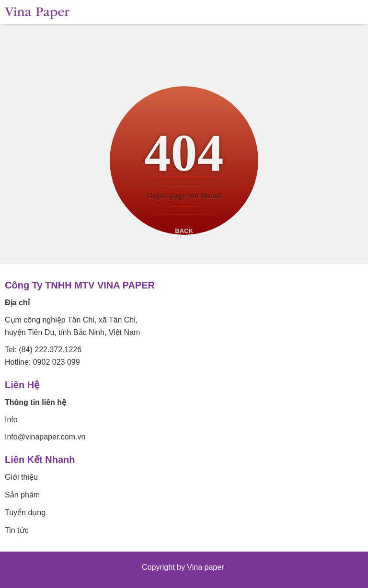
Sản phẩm (22, 495)
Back (184, 231)
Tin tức (17, 530)
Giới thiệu (21, 477)
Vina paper (207, 567)
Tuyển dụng (25, 513)
